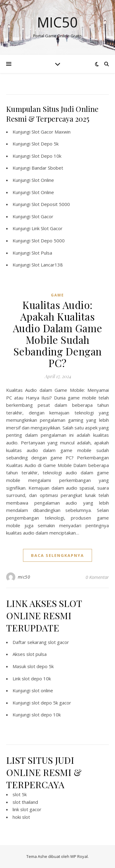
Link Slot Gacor (47, 228)
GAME (57, 295)
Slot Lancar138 (47, 265)
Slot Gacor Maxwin (51, 132)
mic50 (24, 577)
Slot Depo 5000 (48, 241)
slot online (42, 690)
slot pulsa (36, 654)
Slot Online (43, 180)
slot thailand (25, 802)
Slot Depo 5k (45, 144)
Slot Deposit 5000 (51, 204)
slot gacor (58, 642)
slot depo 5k (40, 666)
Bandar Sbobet (47, 168)
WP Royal (79, 856)
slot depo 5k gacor (51, 703)
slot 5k (20, 794)
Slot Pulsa (42, 253)
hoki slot (21, 817)
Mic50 (57, 22)
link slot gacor (27, 809)
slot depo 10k (36, 679)
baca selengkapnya (57, 555)
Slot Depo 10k (46, 156)
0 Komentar (97, 577)
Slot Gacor (42, 216)
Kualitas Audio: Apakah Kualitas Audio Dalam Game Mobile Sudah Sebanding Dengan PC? (58, 334)
